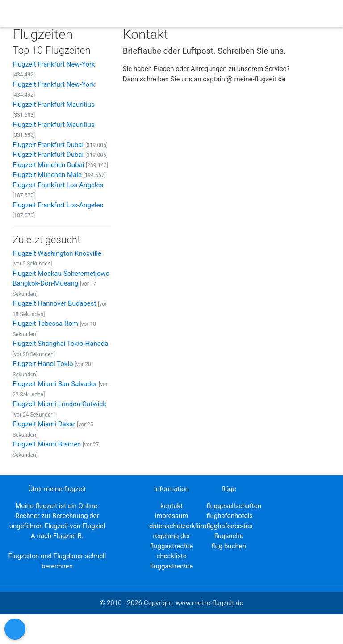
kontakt (171, 506)
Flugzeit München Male (47, 175)
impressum (171, 516)
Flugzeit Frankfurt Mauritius (54, 105)
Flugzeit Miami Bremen (47, 444)
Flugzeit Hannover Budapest (54, 303)
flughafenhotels (230, 516)
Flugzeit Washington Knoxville (57, 253)
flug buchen (229, 546)
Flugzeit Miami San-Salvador (55, 384)
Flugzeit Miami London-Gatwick (59, 404)
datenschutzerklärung (182, 526)
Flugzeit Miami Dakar (44, 424)
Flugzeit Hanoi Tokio (43, 364)
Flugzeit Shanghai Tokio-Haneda (60, 344)
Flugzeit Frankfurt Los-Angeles (58, 185)
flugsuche (228, 536)
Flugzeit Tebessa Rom (45, 324)
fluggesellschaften (234, 506)
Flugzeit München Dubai (48, 165)
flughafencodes (229, 526)
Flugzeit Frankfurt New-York (54, 64)
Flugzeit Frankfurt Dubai (48, 145)
